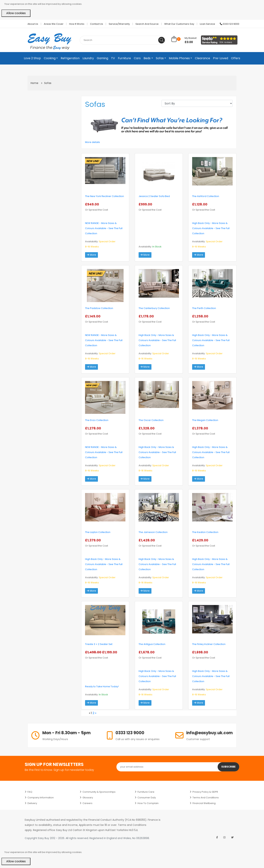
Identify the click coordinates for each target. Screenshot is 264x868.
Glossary (88, 798)
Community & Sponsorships (99, 792)
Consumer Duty (147, 798)
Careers (87, 803)
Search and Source (147, 24)
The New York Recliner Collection (104, 196)
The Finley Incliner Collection (209, 644)
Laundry (88, 58)
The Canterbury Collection (154, 308)
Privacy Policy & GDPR (205, 792)
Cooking (50, 58)
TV (113, 58)
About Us (33, 24)
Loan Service (207, 24)
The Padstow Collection (99, 308)
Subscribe (228, 767)
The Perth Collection (204, 308)
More (92, 255)
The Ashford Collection (206, 196)
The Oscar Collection (151, 420)
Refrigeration (70, 58)
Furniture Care (146, 792)
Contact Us (97, 24)
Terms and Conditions (206, 798)
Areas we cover (54, 24)
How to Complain (148, 803)
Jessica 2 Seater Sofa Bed (154, 196)
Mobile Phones (179, 58)
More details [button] (92, 142)
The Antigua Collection (152, 644)
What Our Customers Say (179, 24)
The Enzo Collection (97, 420)
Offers (236, 58)
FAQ (30, 792)
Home (34, 83)
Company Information (41, 798)
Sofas (160, 58)
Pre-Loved (221, 58)
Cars (137, 58)
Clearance (202, 58)
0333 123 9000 (230, 24)
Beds (147, 58)
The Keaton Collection (205, 532)
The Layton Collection (98, 532)
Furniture (124, 58)
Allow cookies (16, 13)
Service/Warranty (119, 24)
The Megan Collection (205, 420)
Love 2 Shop (32, 58)
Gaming (102, 58)
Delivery (32, 803)
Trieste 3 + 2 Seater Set (99, 644)
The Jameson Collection (153, 532)
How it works (77, 24)
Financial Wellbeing (204, 803)
